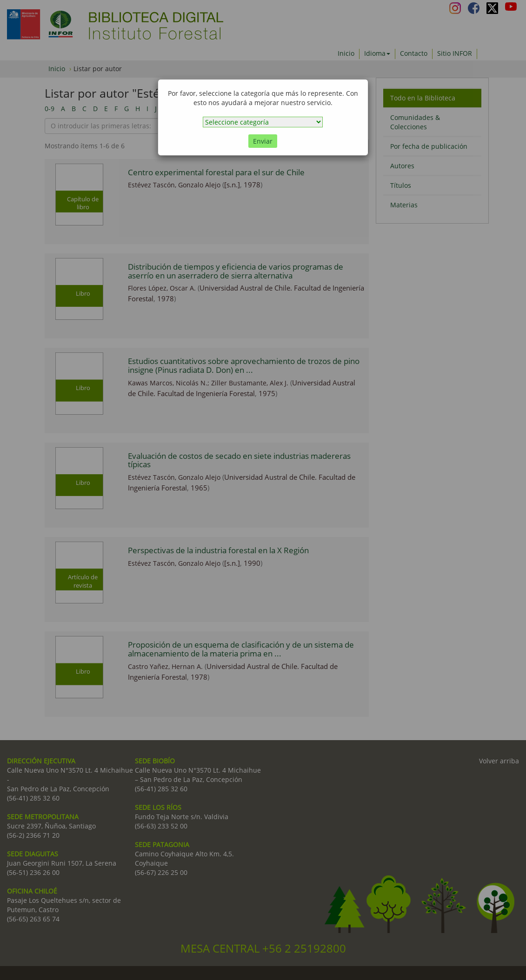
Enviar (263, 141)
